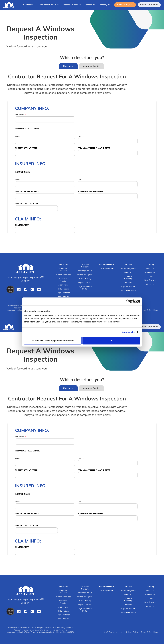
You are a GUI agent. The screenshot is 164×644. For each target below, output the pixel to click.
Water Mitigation (128, 268)
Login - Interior (63, 297)
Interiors (128, 283)
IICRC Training (63, 289)
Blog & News (150, 280)
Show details (128, 332)
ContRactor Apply (149, 5)
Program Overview (63, 270)
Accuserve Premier (63, 280)
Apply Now (63, 285)
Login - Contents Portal (85, 288)
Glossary (150, 284)
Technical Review (128, 290)
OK (111, 341)
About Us (150, 268)
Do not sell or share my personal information (53, 341)
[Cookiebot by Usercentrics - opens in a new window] (128, 301)
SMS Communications (114, 632)
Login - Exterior (63, 293)
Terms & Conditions (149, 310)
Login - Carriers (85, 283)
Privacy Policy (132, 632)
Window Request (125, 5)
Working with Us (85, 271)
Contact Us (150, 272)
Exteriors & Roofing (128, 278)
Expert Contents (128, 286)
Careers (150, 276)
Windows (128, 272)
